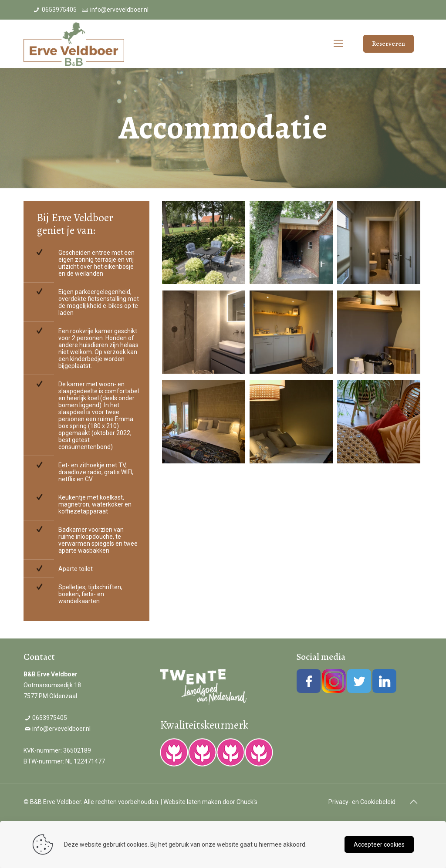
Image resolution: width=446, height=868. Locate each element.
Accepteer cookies (379, 844)
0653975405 (59, 10)
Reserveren (389, 44)
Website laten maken (192, 802)
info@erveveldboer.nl (119, 10)
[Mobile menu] (338, 44)
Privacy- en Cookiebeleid (362, 802)
